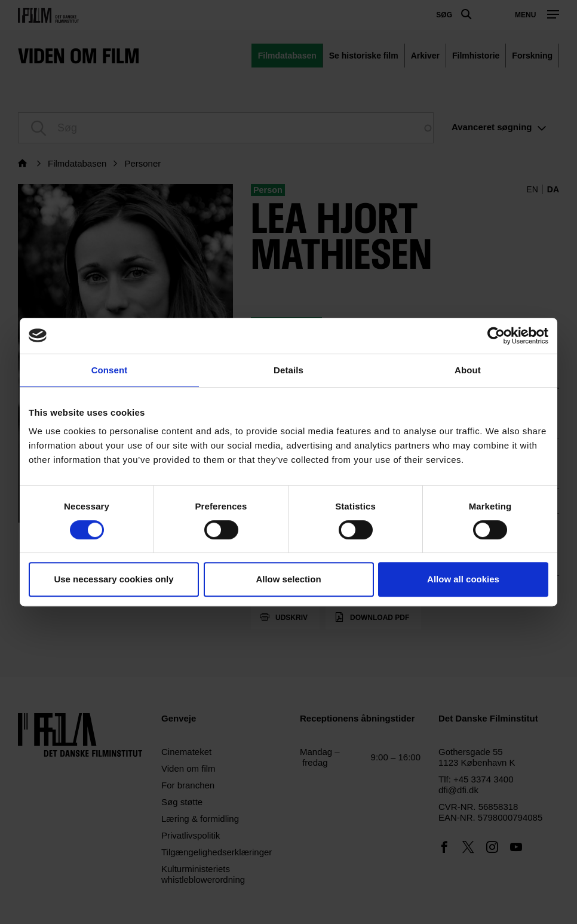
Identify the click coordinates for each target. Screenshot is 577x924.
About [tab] (468, 370)
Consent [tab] (110, 370)
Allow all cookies (463, 579)
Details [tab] (288, 370)
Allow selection (288, 579)
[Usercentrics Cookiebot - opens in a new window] (496, 336)
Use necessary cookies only (113, 579)
